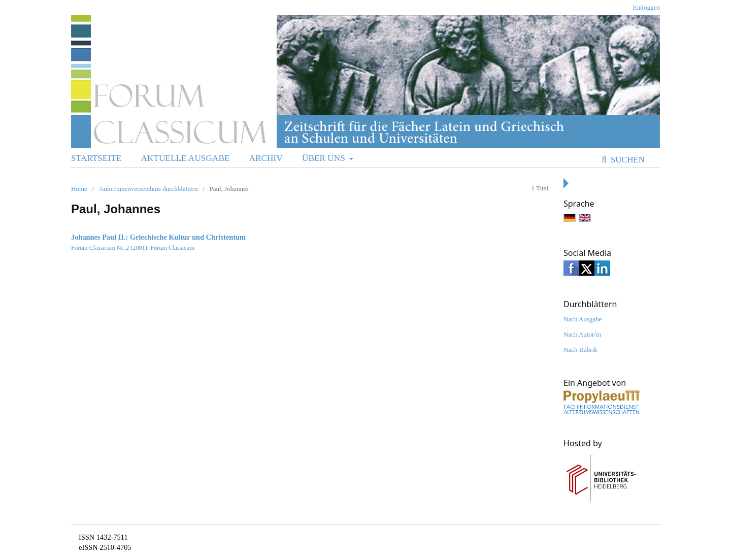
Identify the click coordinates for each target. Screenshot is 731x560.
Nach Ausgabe (583, 319)
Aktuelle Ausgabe (185, 158)
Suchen (627, 160)
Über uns (325, 158)
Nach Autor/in (582, 334)
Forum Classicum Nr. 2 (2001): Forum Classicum (133, 248)
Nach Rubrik (580, 350)
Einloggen (646, 7)
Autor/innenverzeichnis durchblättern (148, 189)
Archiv (266, 158)
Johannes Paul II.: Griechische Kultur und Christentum (158, 237)
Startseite (96, 158)
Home (79, 189)
